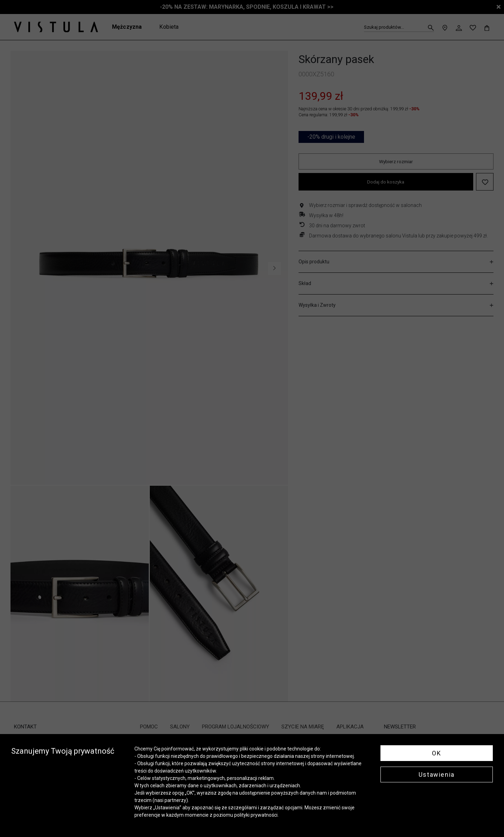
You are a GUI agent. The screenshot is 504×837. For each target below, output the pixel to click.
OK (436, 753)
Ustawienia (437, 774)
